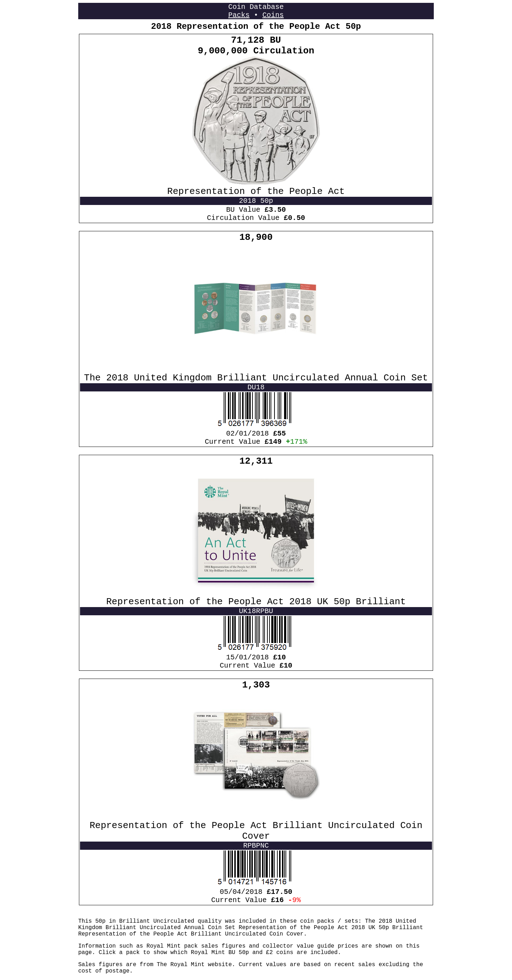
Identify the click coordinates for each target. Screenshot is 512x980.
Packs (239, 15)
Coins (273, 15)
